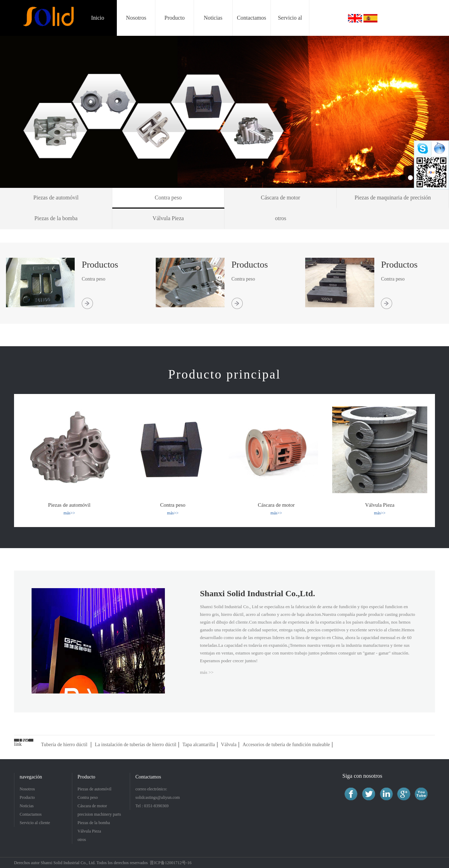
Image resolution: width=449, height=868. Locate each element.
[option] (224, 112)
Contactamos (31, 814)
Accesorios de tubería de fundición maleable (286, 745)
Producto (27, 797)
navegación (31, 777)
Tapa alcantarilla (199, 745)
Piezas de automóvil (95, 789)
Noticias (27, 806)
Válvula (229, 745)
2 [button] (410, 178)
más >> (207, 672)
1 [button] (403, 178)
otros (82, 840)
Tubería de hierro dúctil (64, 745)
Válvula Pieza (89, 831)
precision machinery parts (99, 814)
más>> (69, 513)
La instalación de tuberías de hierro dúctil (135, 745)
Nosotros (27, 789)
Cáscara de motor (92, 806)
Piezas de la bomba (94, 823)
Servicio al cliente (35, 823)
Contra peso (88, 797)
